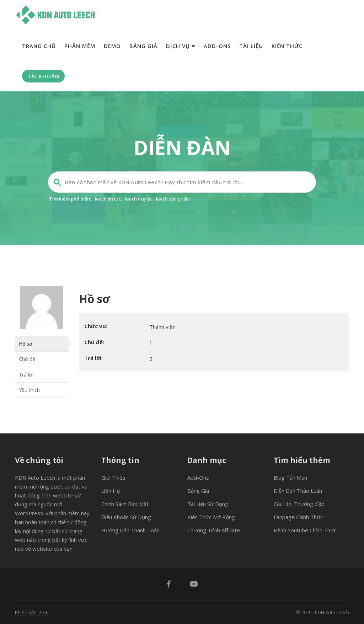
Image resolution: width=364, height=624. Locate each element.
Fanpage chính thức (298, 517)
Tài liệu (251, 46)
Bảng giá (143, 46)
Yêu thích (29, 390)
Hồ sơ (26, 344)
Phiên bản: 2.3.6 (32, 612)
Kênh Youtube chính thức (305, 530)
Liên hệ (111, 491)
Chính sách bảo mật (125, 504)
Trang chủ (39, 46)
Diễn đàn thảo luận (298, 491)
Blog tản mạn (290, 478)
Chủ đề (27, 359)
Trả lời (26, 375)
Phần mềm (80, 46)
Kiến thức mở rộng (211, 517)
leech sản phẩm (173, 199)
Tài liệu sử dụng (208, 504)
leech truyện (138, 199)
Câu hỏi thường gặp (299, 504)
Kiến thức (287, 46)
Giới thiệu (113, 478)
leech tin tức (108, 199)
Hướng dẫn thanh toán (130, 530)
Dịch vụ (181, 46)
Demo (112, 46)
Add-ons (217, 46)
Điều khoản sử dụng (126, 517)
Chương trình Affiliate (214, 530)
